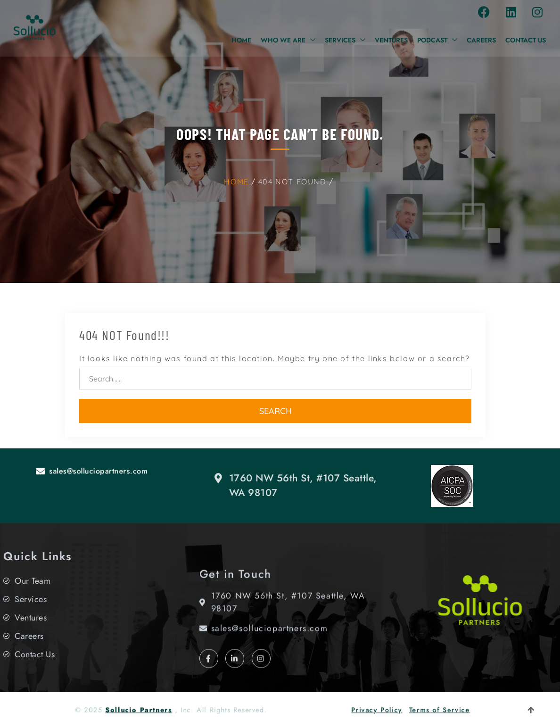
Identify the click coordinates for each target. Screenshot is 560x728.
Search (276, 411)
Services (345, 40)
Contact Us (526, 40)
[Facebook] (209, 672)
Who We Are (288, 40)
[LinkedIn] (235, 672)
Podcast (437, 40)
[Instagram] (261, 672)
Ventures (391, 40)
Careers (481, 40)
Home (241, 40)
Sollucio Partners (151, 710)
